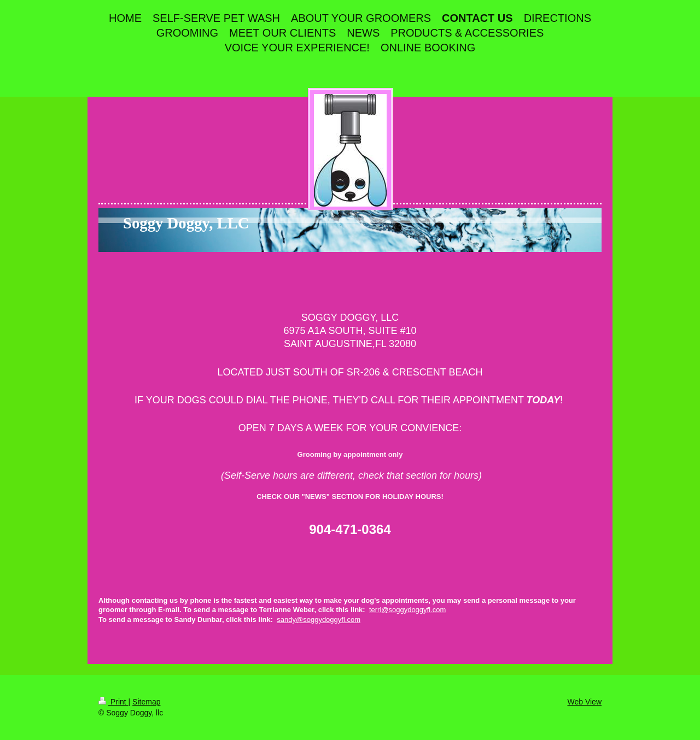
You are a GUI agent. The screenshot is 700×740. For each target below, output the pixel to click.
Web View (584, 702)
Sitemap (146, 702)
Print (113, 702)
